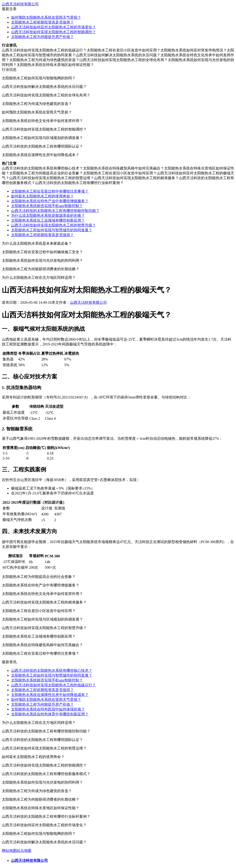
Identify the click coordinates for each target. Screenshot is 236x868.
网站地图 (9, 851)
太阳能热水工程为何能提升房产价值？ (42, 37)
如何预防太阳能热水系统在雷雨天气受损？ (46, 17)
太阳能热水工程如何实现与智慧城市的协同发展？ (52, 230)
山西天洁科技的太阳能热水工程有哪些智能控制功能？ (55, 211)
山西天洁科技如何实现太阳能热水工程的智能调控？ (53, 32)
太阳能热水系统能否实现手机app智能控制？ (47, 206)
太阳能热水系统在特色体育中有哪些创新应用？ (50, 714)
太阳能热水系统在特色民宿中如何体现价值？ (48, 709)
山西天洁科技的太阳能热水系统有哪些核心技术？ (52, 670)
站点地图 (24, 851)
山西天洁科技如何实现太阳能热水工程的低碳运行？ (53, 685)
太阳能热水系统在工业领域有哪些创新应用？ (48, 220)
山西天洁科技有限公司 (20, 4)
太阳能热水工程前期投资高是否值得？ (42, 22)
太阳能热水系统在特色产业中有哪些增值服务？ (50, 201)
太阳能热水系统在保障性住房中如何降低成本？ (50, 695)
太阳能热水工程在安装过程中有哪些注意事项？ (50, 191)
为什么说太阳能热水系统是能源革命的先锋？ (48, 216)
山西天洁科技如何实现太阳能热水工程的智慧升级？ (53, 225)
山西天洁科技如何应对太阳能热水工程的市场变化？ (53, 27)
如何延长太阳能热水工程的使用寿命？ (42, 196)
